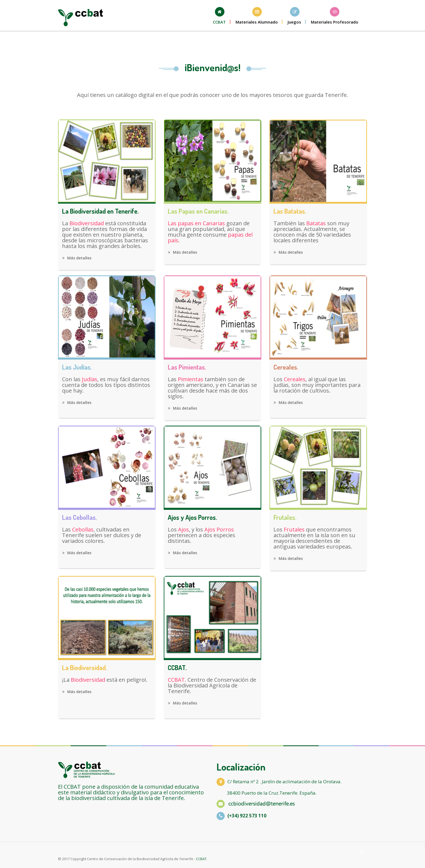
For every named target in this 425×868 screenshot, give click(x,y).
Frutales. (285, 517)
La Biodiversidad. (85, 668)
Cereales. (286, 367)
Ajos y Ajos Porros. (192, 517)
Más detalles (77, 258)
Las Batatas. (290, 211)
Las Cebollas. (80, 517)
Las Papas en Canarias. (198, 211)
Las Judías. (77, 367)
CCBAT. (177, 668)
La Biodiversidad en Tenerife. (100, 211)
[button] (257, 16)
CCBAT (201, 859)
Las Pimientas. (187, 367)
